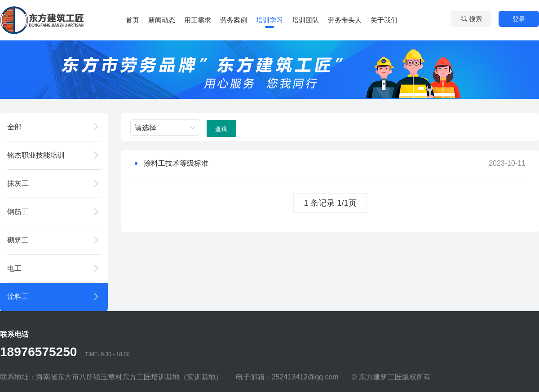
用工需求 (198, 20)
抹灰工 (18, 183)
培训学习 (269, 20)
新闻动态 (162, 20)
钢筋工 (18, 212)
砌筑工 (18, 240)
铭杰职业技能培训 (36, 155)
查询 (221, 129)
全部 (14, 127)
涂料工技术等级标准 (176, 163)
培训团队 (305, 20)
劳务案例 (234, 20)
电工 (14, 268)
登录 (519, 19)
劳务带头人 (345, 20)
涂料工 (18, 297)
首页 (133, 20)
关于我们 (384, 20)
